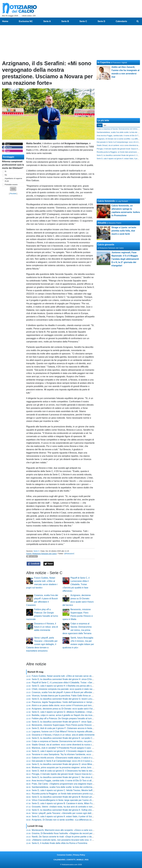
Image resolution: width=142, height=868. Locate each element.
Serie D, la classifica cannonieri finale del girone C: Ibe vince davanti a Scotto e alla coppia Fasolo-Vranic (83, 777)
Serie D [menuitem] (101, 21)
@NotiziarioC (69, 554)
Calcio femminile (106, 201)
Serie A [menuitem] (47, 21)
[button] (13, 189)
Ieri (105, 125)
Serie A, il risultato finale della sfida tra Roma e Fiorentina (60, 843)
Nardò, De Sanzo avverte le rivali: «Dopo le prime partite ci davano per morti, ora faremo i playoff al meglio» (84, 837)
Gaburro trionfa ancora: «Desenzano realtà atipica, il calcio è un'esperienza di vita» (72, 758)
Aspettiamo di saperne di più (13, 180)
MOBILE (80, 860)
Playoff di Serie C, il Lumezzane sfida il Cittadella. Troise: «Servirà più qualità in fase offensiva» (76, 584)
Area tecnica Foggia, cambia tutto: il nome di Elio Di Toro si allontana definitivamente (73, 781)
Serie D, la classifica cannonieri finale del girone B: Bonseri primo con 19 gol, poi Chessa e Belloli (79, 797)
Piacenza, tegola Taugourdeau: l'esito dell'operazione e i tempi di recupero (68, 702)
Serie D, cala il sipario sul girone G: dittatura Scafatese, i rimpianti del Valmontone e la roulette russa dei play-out (86, 712)
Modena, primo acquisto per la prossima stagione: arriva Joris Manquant (67, 767)
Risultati (13, 194)
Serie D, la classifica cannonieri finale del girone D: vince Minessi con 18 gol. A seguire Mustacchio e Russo (84, 764)
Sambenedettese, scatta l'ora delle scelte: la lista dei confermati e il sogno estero (71, 787)
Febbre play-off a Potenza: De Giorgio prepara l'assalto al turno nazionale (67, 718)
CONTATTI (71, 860)
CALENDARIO (59, 860)
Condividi (34, 564)
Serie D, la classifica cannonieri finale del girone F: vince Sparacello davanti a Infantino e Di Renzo (80, 722)
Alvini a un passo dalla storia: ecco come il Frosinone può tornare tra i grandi (69, 705)
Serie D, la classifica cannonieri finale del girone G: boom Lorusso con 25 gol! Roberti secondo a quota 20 (83, 699)
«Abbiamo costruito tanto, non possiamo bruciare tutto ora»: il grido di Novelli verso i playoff (76, 840)
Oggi (100, 125)
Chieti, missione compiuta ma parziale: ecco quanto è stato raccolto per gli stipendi (72, 689)
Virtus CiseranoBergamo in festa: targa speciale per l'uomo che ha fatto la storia (70, 800)
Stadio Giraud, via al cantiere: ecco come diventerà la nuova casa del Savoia (69, 745)
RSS (87, 860)
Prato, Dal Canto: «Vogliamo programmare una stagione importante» (65, 784)
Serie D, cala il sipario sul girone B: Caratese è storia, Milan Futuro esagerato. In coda (73, 803)
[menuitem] (138, 21)
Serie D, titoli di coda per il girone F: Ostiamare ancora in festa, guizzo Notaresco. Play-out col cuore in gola (84, 728)
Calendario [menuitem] (121, 21)
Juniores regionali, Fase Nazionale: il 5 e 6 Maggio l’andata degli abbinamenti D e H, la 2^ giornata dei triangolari (125, 259)
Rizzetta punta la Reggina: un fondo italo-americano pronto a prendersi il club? (70, 794)
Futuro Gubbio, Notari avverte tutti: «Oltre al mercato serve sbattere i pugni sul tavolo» (74, 676)
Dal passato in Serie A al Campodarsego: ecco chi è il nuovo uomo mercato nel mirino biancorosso (80, 761)
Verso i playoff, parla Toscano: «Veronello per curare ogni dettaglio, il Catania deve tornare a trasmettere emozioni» (42, 644)
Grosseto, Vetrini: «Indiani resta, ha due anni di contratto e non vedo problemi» (70, 807)
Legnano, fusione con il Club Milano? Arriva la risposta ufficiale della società (68, 732)
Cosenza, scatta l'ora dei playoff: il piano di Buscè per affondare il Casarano (68, 692)
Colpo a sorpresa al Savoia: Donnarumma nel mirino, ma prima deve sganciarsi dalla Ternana (77, 741)
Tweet (49, 564)
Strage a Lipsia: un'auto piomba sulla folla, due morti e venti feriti (124, 231)
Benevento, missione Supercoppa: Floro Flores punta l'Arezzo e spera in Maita (70, 725)
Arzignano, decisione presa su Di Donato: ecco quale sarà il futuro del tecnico (69, 709)
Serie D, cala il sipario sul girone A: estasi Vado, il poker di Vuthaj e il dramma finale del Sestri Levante (81, 816)
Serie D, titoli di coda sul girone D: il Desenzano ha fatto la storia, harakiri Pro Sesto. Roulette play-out (81, 771)
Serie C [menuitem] (83, 21)
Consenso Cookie (64, 855)
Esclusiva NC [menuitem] (26, 21)
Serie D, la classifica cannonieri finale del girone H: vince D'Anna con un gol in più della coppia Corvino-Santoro (86, 679)
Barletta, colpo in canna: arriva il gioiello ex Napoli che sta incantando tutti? (68, 715)
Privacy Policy (79, 855)
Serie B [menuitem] (65, 21)
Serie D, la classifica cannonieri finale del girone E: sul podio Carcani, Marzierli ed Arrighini (76, 738)
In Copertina (104, 62)
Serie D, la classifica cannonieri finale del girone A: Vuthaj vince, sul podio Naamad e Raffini (76, 810)
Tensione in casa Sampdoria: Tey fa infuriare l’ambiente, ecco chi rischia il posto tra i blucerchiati (78, 754)
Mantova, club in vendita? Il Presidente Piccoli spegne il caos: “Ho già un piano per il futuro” (76, 748)
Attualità (102, 223)
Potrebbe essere (11, 185)
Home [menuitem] (5, 21)
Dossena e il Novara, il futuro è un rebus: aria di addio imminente (46, 627)
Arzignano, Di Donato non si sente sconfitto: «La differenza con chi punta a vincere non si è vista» (79, 820)
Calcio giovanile (106, 245)
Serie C (36, 551)
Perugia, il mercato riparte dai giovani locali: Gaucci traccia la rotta (64, 774)
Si (6, 171)
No (6, 175)
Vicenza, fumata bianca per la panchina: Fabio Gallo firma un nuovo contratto (69, 696)
